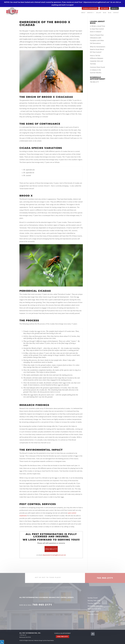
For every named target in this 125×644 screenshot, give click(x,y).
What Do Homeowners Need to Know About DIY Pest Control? (98, 49)
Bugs (105, 13)
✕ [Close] (123, 4)
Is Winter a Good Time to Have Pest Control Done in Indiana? (97, 29)
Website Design (38, 640)
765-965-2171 (94, 82)
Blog (110, 13)
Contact (116, 13)
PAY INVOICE (104, 8)
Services (90, 13)
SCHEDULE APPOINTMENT (90, 8)
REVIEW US (115, 8)
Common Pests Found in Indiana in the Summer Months (97, 70)
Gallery (99, 13)
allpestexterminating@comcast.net (54, 555)
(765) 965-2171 (62, 637)
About (83, 13)
